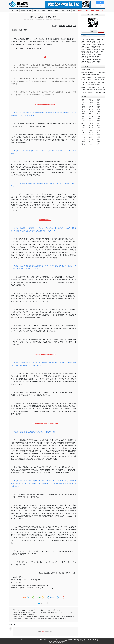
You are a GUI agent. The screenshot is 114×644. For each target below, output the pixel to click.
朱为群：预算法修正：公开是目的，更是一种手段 (95, 49)
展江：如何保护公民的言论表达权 (91, 62)
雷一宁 (83, 130)
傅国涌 (91, 105)
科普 (98, 10)
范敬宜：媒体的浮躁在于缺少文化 (91, 75)
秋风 (83, 128)
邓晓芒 (99, 118)
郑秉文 (83, 142)
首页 (12, 10)
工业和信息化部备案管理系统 (57, 642)
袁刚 (90, 137)
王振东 (91, 123)
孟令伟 (99, 128)
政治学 (29, 10)
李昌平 (99, 114)
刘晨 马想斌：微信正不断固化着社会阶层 (93, 39)
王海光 (99, 116)
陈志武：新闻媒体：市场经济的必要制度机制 (94, 80)
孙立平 (91, 144)
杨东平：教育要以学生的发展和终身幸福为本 (94, 44)
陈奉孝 (91, 121)
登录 (43, 632)
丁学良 (91, 102)
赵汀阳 (83, 114)
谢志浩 (83, 144)
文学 (62, 10)
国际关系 (36, 10)
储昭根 (91, 135)
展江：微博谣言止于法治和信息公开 (91, 59)
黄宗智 (83, 107)
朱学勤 (91, 139)
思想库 (80, 10)
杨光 (98, 144)
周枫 (90, 130)
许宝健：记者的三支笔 (88, 70)
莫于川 (91, 142)
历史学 (68, 10)
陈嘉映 (99, 105)
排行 (103, 10)
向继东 (99, 112)
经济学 (23, 10)
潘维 (98, 139)
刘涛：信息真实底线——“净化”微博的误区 (93, 92)
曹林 (98, 102)
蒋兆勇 (99, 130)
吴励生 (83, 139)
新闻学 (50, 10)
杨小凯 (99, 137)
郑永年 (99, 100)
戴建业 (91, 114)
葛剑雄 (83, 135)
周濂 (83, 118)
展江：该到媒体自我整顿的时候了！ (91, 47)
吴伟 (83, 132)
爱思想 (23, 4)
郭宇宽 (91, 109)
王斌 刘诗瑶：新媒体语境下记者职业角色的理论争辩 (96, 82)
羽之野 (99, 142)
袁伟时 (83, 125)
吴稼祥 (99, 135)
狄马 (98, 123)
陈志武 (99, 107)
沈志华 (91, 112)
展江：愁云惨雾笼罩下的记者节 (90, 57)
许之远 (83, 137)
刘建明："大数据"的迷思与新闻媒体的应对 (93, 90)
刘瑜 (98, 132)
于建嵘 (91, 107)
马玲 (83, 123)
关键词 (86, 10)
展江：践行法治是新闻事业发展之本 (91, 42)
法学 (17, 10)
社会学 (43, 10)
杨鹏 (90, 118)
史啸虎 (91, 125)
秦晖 (83, 100)
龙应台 (83, 102)
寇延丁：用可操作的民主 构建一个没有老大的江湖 (95, 52)
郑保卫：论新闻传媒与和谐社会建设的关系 (93, 77)
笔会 (92, 10)
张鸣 (83, 116)
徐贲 (83, 109)
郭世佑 (99, 121)
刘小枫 (91, 128)
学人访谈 (19, 582)
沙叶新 (91, 132)
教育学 (56, 10)
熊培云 (99, 125)
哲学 (74, 10)
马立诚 (99, 109)
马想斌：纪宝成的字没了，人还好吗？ (92, 54)
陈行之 (91, 100)
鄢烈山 (83, 105)
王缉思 (83, 121)
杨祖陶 (83, 112)
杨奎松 (91, 116)
